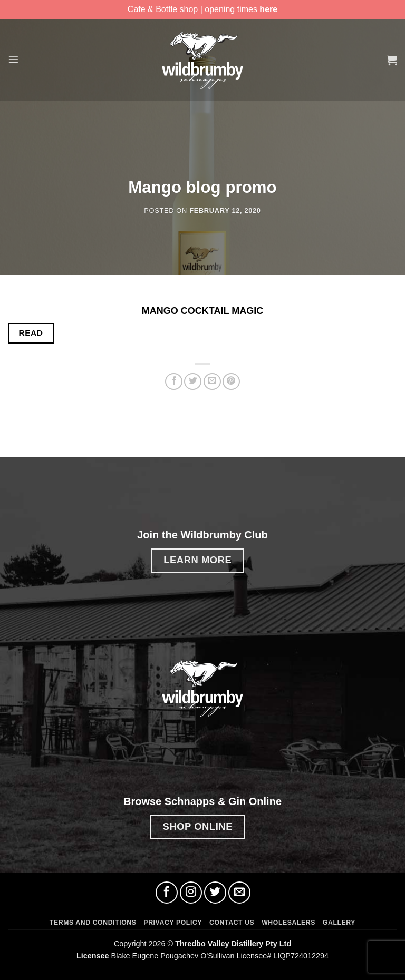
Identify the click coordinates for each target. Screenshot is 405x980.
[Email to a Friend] (212, 382)
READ (31, 333)
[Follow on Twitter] (215, 893)
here (268, 9)
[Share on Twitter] (193, 382)
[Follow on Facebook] (167, 893)
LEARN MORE (197, 560)
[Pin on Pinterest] (231, 382)
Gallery (339, 923)
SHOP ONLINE (198, 826)
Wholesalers (288, 923)
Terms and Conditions (93, 923)
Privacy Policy (173, 923)
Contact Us (232, 923)
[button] (14, 60)
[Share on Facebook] (174, 382)
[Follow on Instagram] (191, 893)
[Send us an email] (239, 893)
